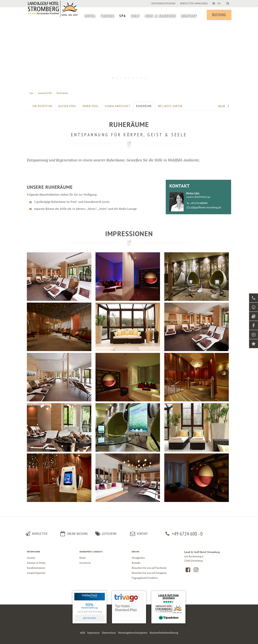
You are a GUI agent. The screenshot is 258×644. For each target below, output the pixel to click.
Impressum (93, 633)
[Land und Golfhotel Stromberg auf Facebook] (188, 571)
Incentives (85, 563)
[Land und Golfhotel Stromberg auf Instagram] (196, 571)
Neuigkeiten (138, 558)
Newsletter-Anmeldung (194, 3)
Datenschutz (109, 633)
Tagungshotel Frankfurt (145, 578)
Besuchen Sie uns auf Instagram (149, 573)
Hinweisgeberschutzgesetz (133, 633)
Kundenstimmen (36, 568)
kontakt (138, 534)
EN (219, 3)
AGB (82, 633)
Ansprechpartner (36, 573)
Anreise (31, 558)
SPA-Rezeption (42, 106)
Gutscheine (105, 534)
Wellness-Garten (170, 106)
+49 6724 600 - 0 (183, 534)
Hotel (82, 558)
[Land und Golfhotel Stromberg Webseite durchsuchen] (227, 3)
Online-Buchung (74, 534)
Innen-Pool (91, 106)
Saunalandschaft (117, 106)
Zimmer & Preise (36, 563)
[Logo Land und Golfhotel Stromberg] (54, 14)
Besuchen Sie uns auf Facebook (149, 568)
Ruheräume (144, 106)
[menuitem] (90, 16)
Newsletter (36, 534)
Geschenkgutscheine (163, 3)
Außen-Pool (67, 106)
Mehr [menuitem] (224, 106)
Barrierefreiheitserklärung (164, 633)
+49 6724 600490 (199, 203)
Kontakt (136, 563)
